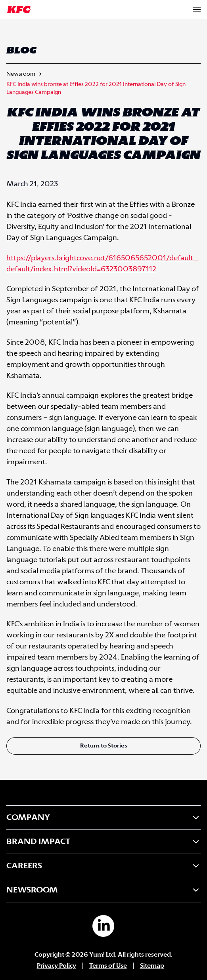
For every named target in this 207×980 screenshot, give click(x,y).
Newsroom (21, 74)
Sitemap (152, 966)
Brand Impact (103, 842)
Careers (103, 866)
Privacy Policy (57, 966)
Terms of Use (108, 966)
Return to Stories (103, 746)
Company (103, 818)
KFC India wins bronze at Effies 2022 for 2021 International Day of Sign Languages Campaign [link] (96, 88)
